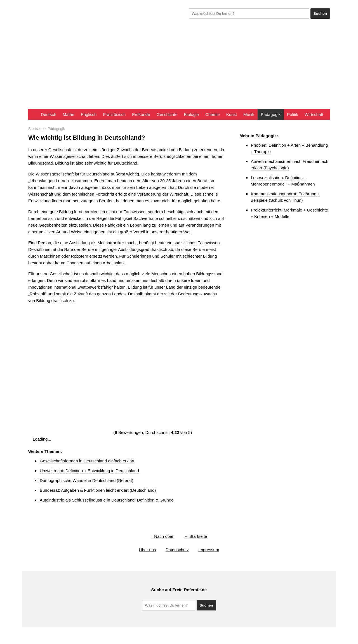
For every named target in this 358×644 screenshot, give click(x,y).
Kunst (232, 114)
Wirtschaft (314, 114)
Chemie (213, 114)
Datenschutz (177, 550)
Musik (249, 114)
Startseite (36, 129)
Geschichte (167, 114)
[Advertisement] (179, 67)
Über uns (148, 550)
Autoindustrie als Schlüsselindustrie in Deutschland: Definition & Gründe (107, 500)
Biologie (191, 114)
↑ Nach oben (163, 536)
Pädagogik (271, 114)
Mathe (69, 114)
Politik (293, 114)
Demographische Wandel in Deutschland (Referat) (87, 480)
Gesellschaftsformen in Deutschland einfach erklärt (87, 461)
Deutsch (49, 114)
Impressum (209, 550)
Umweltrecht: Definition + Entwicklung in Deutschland (89, 471)
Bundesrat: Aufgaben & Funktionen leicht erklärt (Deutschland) (98, 490)
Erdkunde (141, 114)
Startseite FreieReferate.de (33, 114)
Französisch (114, 114)
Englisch (89, 114)
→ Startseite (196, 536)
